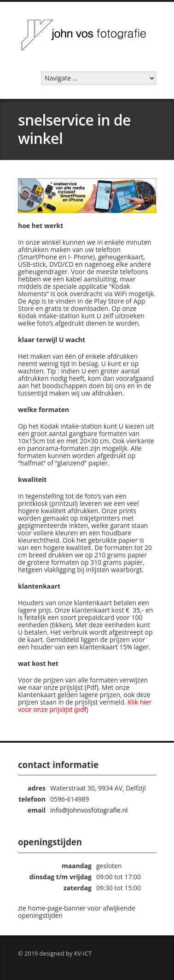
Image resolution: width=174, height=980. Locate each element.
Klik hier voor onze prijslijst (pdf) (85, 706)
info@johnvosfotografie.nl (89, 810)
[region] (87, 196)
